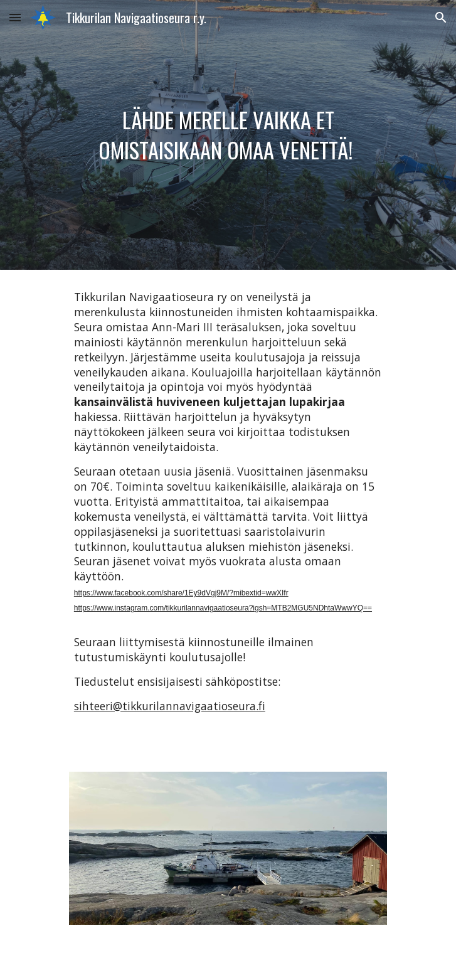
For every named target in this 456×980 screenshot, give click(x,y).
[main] (228, 135)
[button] (15, 17)
